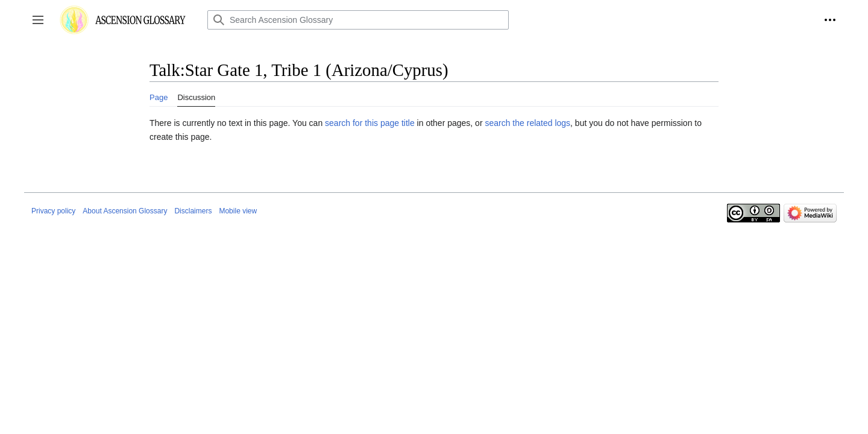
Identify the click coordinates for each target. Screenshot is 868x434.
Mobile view (238, 211)
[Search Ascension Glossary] (358, 20)
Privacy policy (53, 211)
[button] (38, 20)
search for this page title (370, 123)
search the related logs (527, 123)
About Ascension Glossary (125, 211)
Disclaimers (193, 211)
